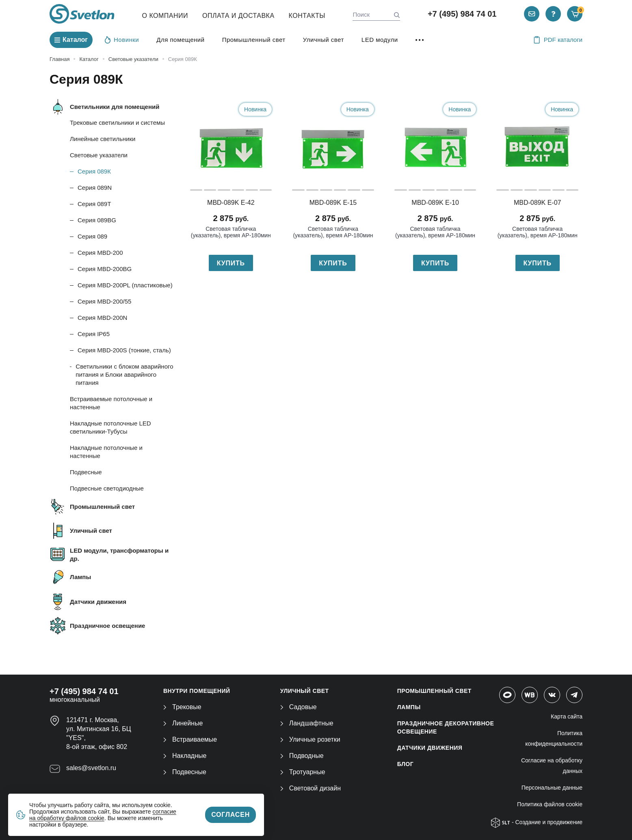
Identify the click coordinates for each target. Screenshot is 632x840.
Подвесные (86, 472)
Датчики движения (98, 602)
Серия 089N (95, 188)
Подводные (302, 756)
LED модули (380, 40)
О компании (165, 16)
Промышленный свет (254, 40)
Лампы (80, 577)
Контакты (307, 16)
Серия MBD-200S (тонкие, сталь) (124, 350)
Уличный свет (324, 40)
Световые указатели (99, 155)
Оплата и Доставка (238, 16)
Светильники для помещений (115, 107)
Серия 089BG (97, 220)
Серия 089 (92, 236)
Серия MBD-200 (100, 253)
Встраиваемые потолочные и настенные (111, 403)
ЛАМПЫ (409, 707)
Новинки (122, 39)
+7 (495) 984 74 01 (462, 14)
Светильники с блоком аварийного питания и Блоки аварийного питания (124, 374)
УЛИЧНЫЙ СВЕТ (305, 691)
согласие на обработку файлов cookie (103, 815)
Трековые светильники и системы (117, 123)
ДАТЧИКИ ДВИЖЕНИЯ (430, 748)
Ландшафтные (307, 723)
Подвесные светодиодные (107, 488)
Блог (405, 764)
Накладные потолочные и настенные (106, 452)
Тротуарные (303, 772)
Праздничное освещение (107, 626)
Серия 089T (94, 204)
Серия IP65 (94, 334)
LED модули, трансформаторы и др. (119, 555)
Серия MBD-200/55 (104, 301)
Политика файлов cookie (550, 804)
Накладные (185, 756)
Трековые (182, 707)
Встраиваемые (190, 739)
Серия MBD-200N (102, 318)
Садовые (299, 707)
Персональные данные (552, 788)
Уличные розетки (310, 739)
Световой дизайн (311, 788)
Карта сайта (567, 716)
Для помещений (180, 40)
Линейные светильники (103, 139)
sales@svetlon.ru (91, 768)
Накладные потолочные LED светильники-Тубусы (110, 427)
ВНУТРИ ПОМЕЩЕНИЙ (197, 691)
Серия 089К (94, 171)
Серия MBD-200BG (105, 269)
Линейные (183, 723)
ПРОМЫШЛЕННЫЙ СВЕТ (434, 691)
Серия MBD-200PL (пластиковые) (125, 285)
